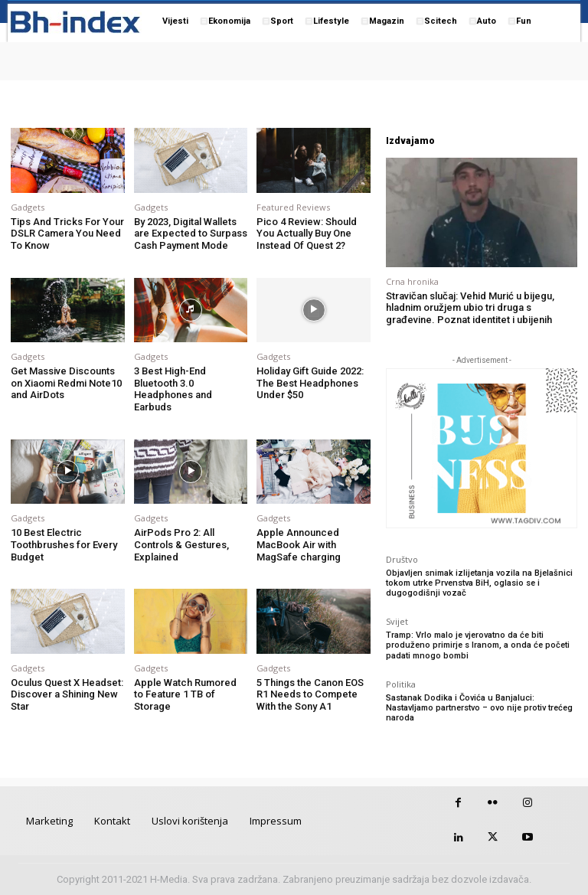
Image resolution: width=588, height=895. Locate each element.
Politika (401, 684)
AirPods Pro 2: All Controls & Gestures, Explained (181, 544)
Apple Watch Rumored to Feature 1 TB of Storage (185, 694)
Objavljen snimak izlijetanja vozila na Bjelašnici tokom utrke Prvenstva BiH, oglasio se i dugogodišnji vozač (479, 583)
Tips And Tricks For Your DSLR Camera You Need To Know (67, 234)
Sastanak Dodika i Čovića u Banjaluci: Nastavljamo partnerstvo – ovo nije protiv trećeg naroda (479, 708)
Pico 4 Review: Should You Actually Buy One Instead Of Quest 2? (307, 234)
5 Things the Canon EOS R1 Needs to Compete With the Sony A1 (310, 694)
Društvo (402, 559)
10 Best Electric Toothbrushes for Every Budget (64, 544)
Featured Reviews (293, 207)
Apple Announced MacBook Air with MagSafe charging (299, 544)
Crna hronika (412, 281)
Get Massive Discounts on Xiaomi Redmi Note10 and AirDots (66, 383)
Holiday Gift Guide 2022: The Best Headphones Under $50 (310, 383)
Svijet (397, 621)
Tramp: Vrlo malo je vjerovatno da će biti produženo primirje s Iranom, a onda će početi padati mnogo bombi (478, 645)
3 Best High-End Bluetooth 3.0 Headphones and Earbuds (173, 389)
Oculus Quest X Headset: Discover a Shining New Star (67, 694)
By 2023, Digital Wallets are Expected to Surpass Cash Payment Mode (191, 234)
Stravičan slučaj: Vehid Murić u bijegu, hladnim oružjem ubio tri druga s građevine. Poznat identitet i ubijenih (470, 308)
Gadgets (28, 207)
